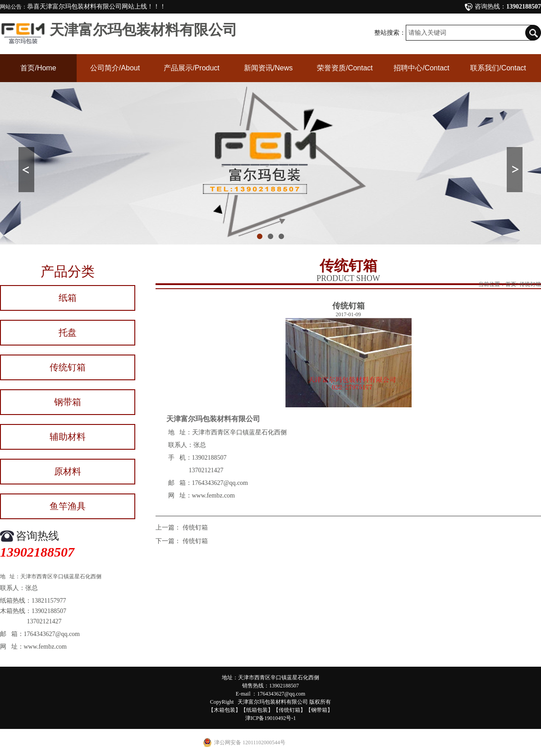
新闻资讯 (268, 68)
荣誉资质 (345, 68)
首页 (38, 68)
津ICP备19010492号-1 (271, 718)
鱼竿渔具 (68, 506)
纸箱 (68, 298)
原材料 (68, 471)
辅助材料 (68, 437)
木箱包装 (225, 710)
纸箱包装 (257, 710)
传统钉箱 (68, 367)
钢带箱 (68, 402)
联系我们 (498, 68)
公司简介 (115, 68)
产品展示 (192, 68)
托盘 (68, 332)
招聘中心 (422, 68)
